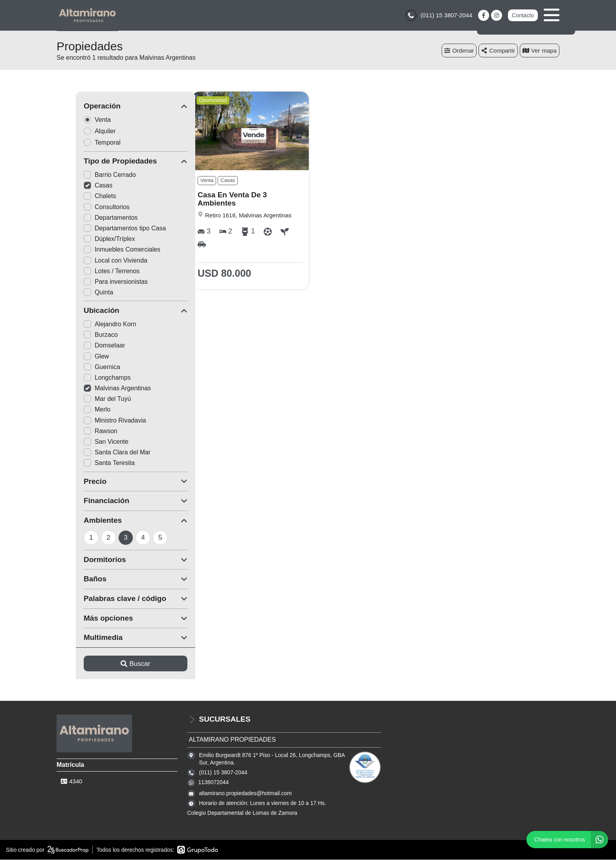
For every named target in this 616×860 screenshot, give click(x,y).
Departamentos (91, 218)
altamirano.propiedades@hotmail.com (246, 794)
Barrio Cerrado (91, 175)
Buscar (116, 664)
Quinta (79, 293)
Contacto (523, 16)
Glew (77, 357)
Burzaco (82, 335)
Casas (79, 186)
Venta (81, 120)
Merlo (78, 410)
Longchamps (88, 378)
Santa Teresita (90, 464)
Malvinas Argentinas (98, 389)
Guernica (83, 367)
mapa (540, 51)
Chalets (81, 197)
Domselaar (85, 346)
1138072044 (214, 783)
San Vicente (87, 442)
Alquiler (83, 131)
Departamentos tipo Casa (105, 229)
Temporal (85, 143)
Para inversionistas (96, 282)
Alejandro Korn (91, 325)
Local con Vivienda (96, 261)
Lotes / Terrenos (92, 271)
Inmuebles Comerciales (103, 250)
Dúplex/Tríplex (90, 240)
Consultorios (87, 207)
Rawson (81, 431)
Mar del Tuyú (88, 400)
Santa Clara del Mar (98, 453)
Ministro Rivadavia (96, 421)
